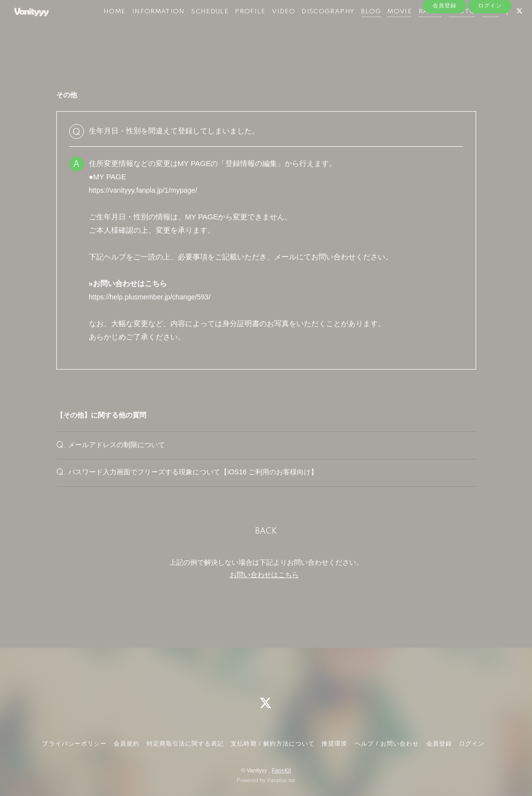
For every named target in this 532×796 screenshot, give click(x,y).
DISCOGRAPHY (341, 29)
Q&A (503, 29)
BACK (266, 549)
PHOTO (474, 29)
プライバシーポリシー (74, 744)
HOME (126, 29)
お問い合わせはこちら (264, 592)
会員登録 (445, 58)
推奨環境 (334, 744)
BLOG (383, 29)
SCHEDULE (222, 29)
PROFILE (263, 29)
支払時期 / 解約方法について (273, 744)
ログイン (490, 58)
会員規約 (126, 744)
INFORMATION (171, 29)
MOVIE (412, 29)
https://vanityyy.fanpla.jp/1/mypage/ (146, 190)
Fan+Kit (281, 770)
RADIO (443, 29)
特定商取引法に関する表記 (185, 744)
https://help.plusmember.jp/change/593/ (154, 297)
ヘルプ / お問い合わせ (387, 744)
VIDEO (296, 29)
